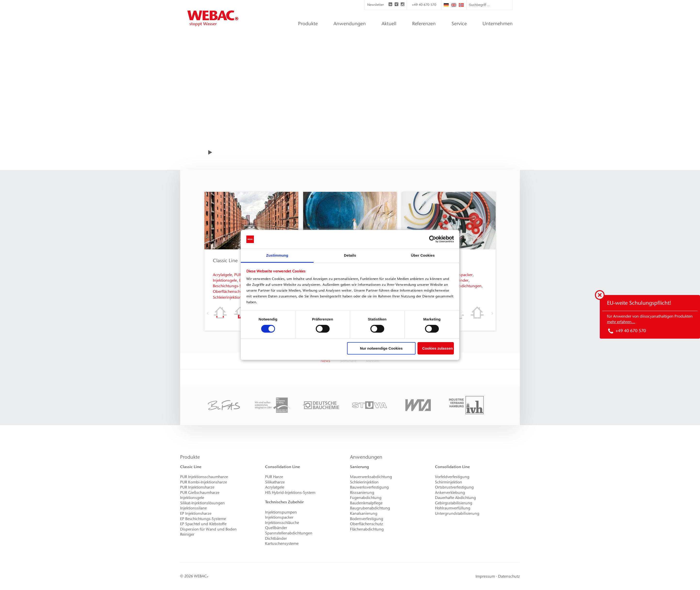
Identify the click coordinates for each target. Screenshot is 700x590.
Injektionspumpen (281, 512)
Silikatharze (275, 482)
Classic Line (225, 261)
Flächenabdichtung (367, 529)
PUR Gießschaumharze (200, 493)
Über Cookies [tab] (423, 255)
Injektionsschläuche (282, 523)
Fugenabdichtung (366, 498)
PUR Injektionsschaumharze (204, 477)
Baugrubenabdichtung (370, 508)
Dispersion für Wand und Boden (208, 529)
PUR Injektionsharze (197, 487)
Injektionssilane (193, 508)
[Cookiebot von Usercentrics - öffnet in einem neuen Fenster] (433, 239)
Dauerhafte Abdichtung (455, 498)
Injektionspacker (279, 517)
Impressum (485, 576)
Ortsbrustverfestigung (454, 487)
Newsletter (375, 5)
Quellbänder (276, 528)
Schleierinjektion (227, 297)
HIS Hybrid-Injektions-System (290, 493)
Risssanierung (362, 493)
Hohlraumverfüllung (453, 508)
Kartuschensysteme (282, 544)
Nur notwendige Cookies (381, 348)
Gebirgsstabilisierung (454, 503)
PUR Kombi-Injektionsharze (204, 482)
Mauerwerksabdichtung (371, 477)
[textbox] (489, 5)
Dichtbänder (276, 538)
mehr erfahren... (621, 322)
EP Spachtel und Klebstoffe (203, 524)
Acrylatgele (222, 275)
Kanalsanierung (364, 513)
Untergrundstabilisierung (457, 513)
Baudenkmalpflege (366, 503)
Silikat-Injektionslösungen (202, 503)
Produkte (190, 457)
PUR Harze (274, 477)
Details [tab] (350, 255)
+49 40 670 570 (424, 5)
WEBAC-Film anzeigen (244, 152)
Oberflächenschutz (229, 291)
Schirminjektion (449, 482)
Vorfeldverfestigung (452, 477)
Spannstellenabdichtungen (289, 533)
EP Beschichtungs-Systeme (203, 519)
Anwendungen (366, 457)
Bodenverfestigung (367, 519)
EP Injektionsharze (196, 513)
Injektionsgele (225, 280)
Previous (208, 313)
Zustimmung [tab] (277, 255)
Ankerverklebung (450, 493)
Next (492, 313)
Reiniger (187, 534)
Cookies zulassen (438, 348)
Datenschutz (509, 576)
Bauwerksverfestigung (369, 487)
